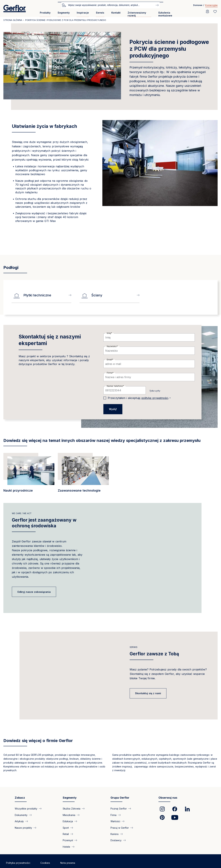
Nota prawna (68, 863)
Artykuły (19, 821)
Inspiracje (83, 13)
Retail (66, 834)
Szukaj (64, 5)
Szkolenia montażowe (165, 14)
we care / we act (22, 513)
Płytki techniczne (32, 295)
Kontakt (116, 13)
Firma (110, 373)
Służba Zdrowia (72, 809)
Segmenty (64, 13)
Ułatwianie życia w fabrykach (44, 126)
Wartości (115, 821)
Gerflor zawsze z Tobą (154, 654)
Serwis (100, 13)
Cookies (45, 863)
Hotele (66, 847)
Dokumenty (21, 815)
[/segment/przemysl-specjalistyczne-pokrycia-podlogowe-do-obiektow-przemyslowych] (29, 475)
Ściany (92, 295)
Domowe (198, 5)
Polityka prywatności (18, 863)
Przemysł (68, 840)
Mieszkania (69, 815)
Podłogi (11, 267)
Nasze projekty (23, 828)
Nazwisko (112, 346)
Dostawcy (116, 840)
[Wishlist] (215, 12)
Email (109, 360)
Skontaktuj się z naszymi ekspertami (50, 340)
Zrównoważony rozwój (137, 14)
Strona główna (13, 20)
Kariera (114, 834)
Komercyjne (211, 5)
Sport (66, 828)
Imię (109, 333)
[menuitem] (45, 14)
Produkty (45, 13)
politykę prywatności (155, 398)
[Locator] (207, 12)
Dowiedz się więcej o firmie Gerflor (38, 741)
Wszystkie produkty (26, 809)
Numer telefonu (115, 386)
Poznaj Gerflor (119, 809)
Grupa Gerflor (120, 798)
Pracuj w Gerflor (120, 828)
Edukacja (68, 821)
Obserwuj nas (168, 798)
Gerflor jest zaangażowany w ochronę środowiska (44, 523)
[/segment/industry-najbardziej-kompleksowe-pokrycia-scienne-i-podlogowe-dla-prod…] (83, 475)
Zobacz (20, 798)
